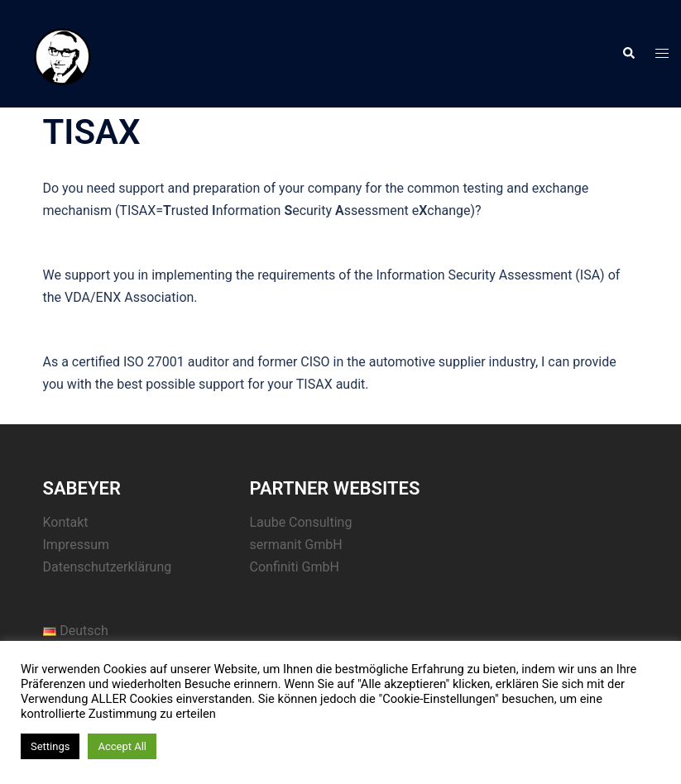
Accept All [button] (122, 746)
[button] (628, 54)
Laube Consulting (301, 522)
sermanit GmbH (296, 545)
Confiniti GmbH (295, 567)
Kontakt (66, 522)
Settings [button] (50, 746)
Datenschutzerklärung (108, 567)
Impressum (77, 545)
